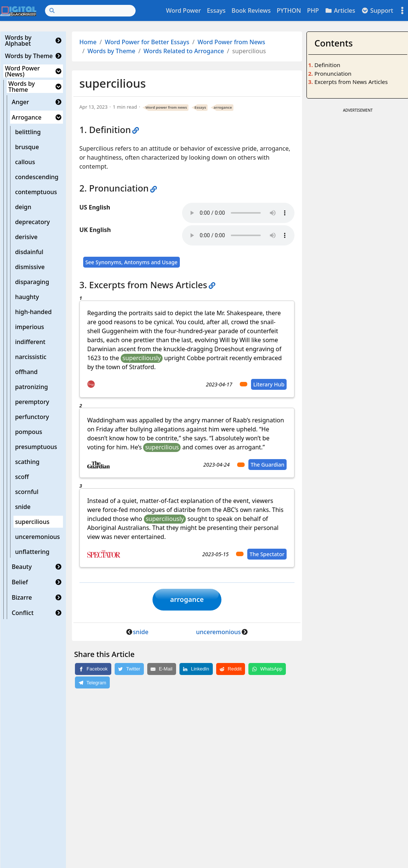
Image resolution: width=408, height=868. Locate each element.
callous (25, 162)
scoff (22, 477)
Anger (20, 102)
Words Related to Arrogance (184, 51)
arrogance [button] (187, 600)
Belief (20, 582)
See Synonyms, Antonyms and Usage (132, 262)
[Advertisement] (358, 227)
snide (23, 507)
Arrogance (27, 117)
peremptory (32, 402)
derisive (26, 237)
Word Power (183, 10)
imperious (29, 327)
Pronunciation (333, 73)
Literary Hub (269, 384)
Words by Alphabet (18, 40)
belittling (28, 132)
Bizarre (22, 597)
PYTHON (289, 10)
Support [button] (377, 10)
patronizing (31, 387)
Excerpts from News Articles (351, 82)
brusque (27, 147)
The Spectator (267, 554)
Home (88, 42)
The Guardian (268, 465)
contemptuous (36, 192)
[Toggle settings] (402, 11)
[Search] (90, 11)
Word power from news (166, 107)
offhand (26, 372)
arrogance (223, 107)
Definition (327, 65)
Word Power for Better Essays (147, 42)
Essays (216, 10)
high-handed (33, 312)
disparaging (32, 282)
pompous (28, 432)
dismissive (30, 267)
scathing (27, 462)
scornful (27, 492)
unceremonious (37, 537)
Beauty (22, 567)
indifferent (30, 342)
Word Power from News (231, 42)
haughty (27, 297)
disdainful (29, 252)
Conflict (22, 613)
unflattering (32, 552)
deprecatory (32, 222)
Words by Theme (29, 56)
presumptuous (36, 447)
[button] (58, 40)
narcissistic (31, 357)
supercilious (32, 522)
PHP (313, 10)
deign (23, 207)
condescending (37, 177)
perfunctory (32, 417)
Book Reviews (251, 10)
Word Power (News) (22, 71)
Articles (340, 10)
